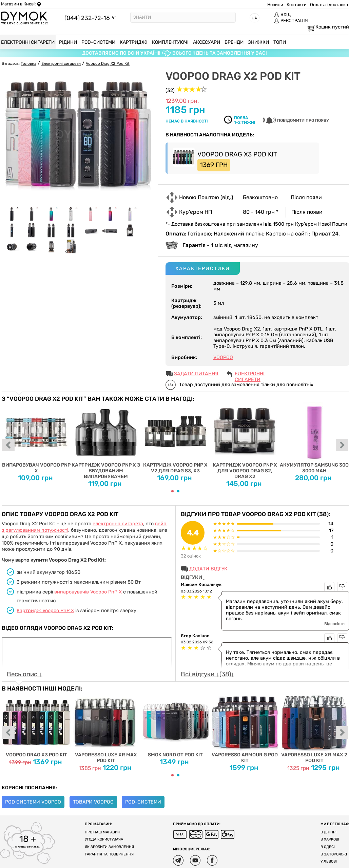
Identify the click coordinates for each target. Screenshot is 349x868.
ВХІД (282, 15)
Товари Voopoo (93, 802)
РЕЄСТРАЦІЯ (291, 21)
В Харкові (330, 839)
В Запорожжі (334, 854)
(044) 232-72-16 (87, 18)
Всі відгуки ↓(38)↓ (207, 674)
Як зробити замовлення (109, 847)
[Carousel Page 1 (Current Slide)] (172, 491)
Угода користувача (104, 839)
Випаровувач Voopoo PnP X (36, 438)
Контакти (297, 5)
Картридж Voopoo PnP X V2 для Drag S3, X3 (176, 438)
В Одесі (328, 847)
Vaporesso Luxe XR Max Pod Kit (106, 728)
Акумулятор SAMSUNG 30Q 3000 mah (314, 438)
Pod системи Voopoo (33, 802)
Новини (275, 5)
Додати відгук (208, 569)
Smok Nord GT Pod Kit (176, 725)
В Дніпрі (328, 832)
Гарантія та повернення (109, 854)
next (342, 446)
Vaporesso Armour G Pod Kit (245, 728)
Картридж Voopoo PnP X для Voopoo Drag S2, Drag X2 (245, 441)
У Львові (329, 861)
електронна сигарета (118, 524)
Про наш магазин (103, 832)
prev (8, 446)
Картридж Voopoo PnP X (45, 611)
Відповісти (334, 624)
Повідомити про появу (296, 121)
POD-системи (143, 802)
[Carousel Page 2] (178, 491)
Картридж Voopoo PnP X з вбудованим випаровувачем (106, 441)
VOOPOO (223, 357)
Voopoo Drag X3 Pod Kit (36, 725)
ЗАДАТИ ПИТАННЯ (196, 374)
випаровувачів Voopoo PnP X (88, 592)
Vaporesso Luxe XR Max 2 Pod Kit (314, 728)
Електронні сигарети (250, 374)
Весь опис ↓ (24, 674)
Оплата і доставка (329, 5)
